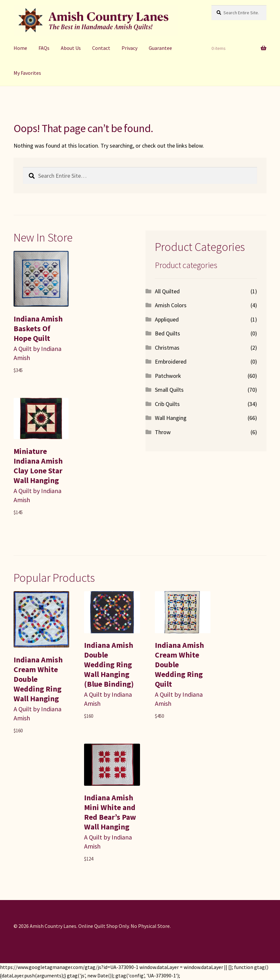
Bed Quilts (167, 333)
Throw (163, 432)
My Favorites (27, 73)
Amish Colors (171, 305)
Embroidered (171, 361)
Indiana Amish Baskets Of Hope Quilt (38, 328)
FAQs (44, 48)
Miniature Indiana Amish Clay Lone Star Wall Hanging (38, 466)
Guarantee (160, 48)
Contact (101, 48)
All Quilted (167, 291)
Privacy (129, 48)
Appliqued (167, 319)
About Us (71, 48)
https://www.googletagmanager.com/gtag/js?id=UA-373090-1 (69, 967)
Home (20, 48)
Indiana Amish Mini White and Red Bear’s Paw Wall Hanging (110, 812)
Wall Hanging (171, 418)
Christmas (167, 348)
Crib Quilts (167, 404)
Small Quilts (169, 390)
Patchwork (168, 376)
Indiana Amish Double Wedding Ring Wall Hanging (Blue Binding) (109, 665)
